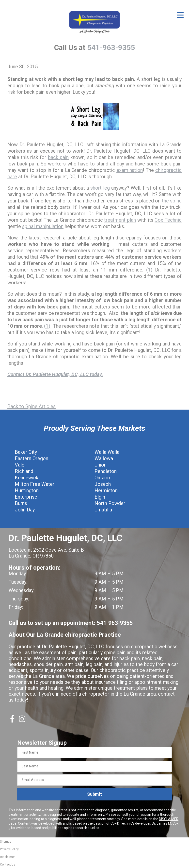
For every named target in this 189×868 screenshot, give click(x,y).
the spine (172, 201)
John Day (25, 510)
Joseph (103, 484)
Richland (24, 471)
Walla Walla (107, 452)
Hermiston (106, 490)
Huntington (27, 490)
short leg (100, 188)
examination (130, 170)
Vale (20, 465)
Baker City (26, 452)
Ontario (102, 478)
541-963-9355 (111, 47)
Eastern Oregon (31, 458)
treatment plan (120, 220)
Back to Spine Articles (31, 406)
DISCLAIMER (169, 819)
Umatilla (103, 510)
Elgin (100, 497)
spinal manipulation (43, 226)
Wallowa (104, 458)
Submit (94, 794)
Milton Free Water (35, 484)
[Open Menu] (180, 15)
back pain (58, 157)
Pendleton (106, 471)
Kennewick (27, 478)
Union (101, 465)
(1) (149, 270)
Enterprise (26, 497)
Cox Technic (168, 220)
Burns (21, 503)
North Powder (110, 503)
